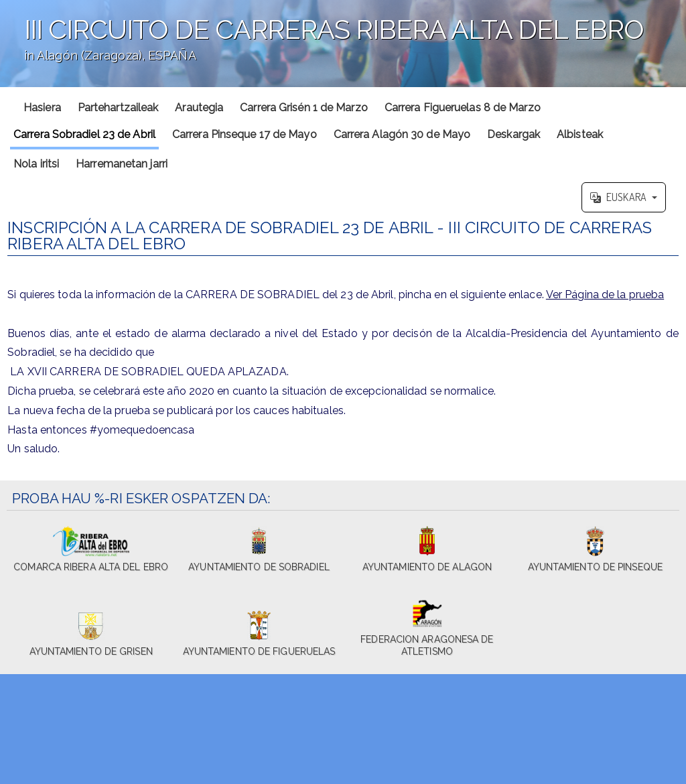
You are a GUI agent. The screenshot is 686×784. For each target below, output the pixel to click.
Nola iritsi (36, 164)
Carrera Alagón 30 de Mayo (402, 134)
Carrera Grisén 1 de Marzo (304, 108)
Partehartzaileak (118, 108)
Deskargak (513, 134)
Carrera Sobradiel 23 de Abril (84, 134)
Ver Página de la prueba (605, 295)
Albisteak (580, 134)
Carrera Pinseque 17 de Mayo (245, 134)
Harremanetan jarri (122, 164)
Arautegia (199, 108)
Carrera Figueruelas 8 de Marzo (463, 108)
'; (343, 44)
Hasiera (42, 108)
